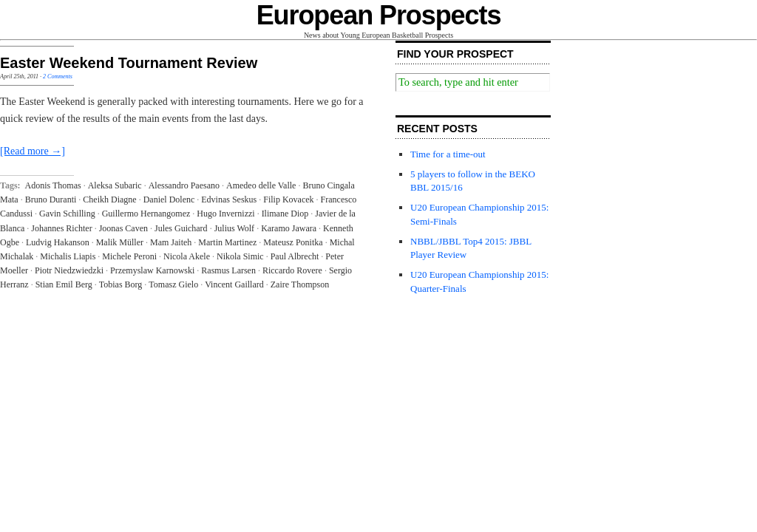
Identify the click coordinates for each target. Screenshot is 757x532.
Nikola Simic (240, 256)
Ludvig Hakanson (58, 242)
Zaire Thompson (300, 284)
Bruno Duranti (51, 199)
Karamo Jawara (289, 228)
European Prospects (379, 15)
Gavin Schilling (67, 214)
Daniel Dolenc (169, 199)
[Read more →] (33, 151)
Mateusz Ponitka (293, 242)
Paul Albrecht (295, 256)
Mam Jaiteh (171, 242)
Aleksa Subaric (115, 185)
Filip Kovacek (288, 199)
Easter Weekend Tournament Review (129, 63)
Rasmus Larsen (228, 270)
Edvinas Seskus (229, 199)
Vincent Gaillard (234, 284)
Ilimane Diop (285, 214)
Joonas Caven (123, 228)
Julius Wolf (235, 228)
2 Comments (58, 76)
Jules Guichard (181, 228)
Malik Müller (120, 242)
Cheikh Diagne (109, 199)
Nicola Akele (187, 256)
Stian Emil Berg (64, 284)
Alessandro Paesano (184, 185)
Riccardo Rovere (292, 270)
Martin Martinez (227, 242)
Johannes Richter (61, 228)
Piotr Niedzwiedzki (69, 270)
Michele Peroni (129, 256)
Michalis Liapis (68, 256)
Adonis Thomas (53, 185)
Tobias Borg (121, 284)
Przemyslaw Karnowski (152, 270)
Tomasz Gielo (173, 284)
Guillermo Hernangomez (146, 214)
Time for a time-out (448, 154)
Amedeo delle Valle (261, 185)
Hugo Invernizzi (225, 214)
